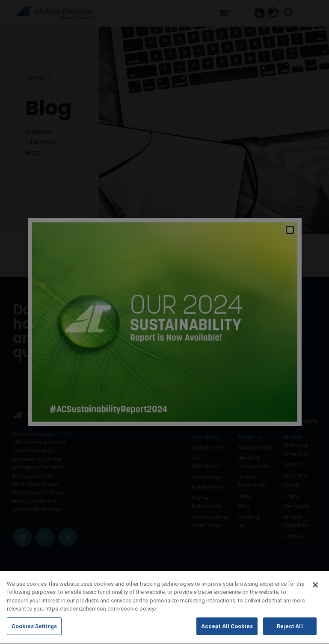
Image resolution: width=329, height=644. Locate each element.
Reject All (290, 633)
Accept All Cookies (227, 633)
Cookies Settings (34, 633)
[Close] (315, 591)
